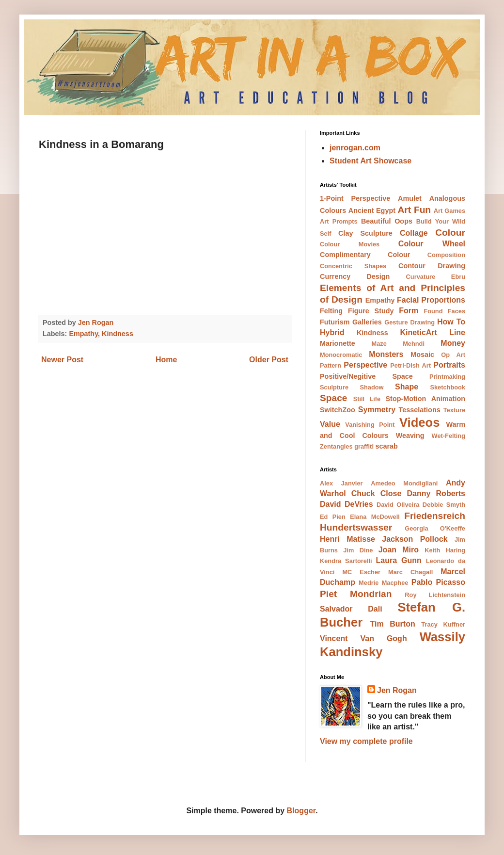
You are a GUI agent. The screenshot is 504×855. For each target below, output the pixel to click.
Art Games (449, 211)
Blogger (301, 811)
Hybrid (332, 332)
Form (409, 311)
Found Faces (444, 311)
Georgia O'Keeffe (435, 528)
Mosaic (422, 355)
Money (453, 343)
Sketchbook (448, 387)
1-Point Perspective (355, 198)
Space (334, 398)
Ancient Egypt (372, 210)
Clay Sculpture (365, 233)
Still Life (367, 399)
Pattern (331, 365)
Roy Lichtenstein (435, 595)
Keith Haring (445, 550)
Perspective (365, 365)
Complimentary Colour (365, 255)
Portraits (449, 365)
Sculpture (334, 387)
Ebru (458, 277)
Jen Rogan (397, 690)
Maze (379, 344)
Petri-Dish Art (410, 365)
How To (451, 322)
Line (457, 332)
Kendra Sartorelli (346, 561)
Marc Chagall (410, 572)
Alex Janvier (341, 483)
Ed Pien (333, 517)
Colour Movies (350, 244)
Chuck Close (377, 493)
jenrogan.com (355, 148)
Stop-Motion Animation (426, 399)
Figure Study (371, 311)
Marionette (338, 343)
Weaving (410, 436)
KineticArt (418, 332)
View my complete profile (366, 741)
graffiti (364, 446)
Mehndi (414, 344)
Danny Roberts (436, 493)
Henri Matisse (347, 539)
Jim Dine (358, 550)
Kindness (118, 334)
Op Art (453, 355)
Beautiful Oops (387, 221)
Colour (450, 233)
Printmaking (447, 377)
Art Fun (414, 210)
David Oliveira (398, 505)
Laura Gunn (399, 560)
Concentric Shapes (353, 266)
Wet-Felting (449, 436)
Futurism (335, 322)
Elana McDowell (375, 517)
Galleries (367, 322)
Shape (407, 387)
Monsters (386, 354)
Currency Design (355, 276)
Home (166, 360)
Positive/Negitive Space (366, 376)
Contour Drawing (432, 266)
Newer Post (62, 360)
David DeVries (346, 504)
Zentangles (336, 446)
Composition (446, 255)
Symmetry (377, 410)
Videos (419, 422)
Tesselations (420, 410)
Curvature (421, 277)
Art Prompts (339, 221)
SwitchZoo (338, 410)
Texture (454, 410)
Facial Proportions (431, 300)
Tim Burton (392, 624)
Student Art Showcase (370, 161)
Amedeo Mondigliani (404, 483)
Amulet (410, 198)
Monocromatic (341, 355)
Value (330, 424)
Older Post (269, 360)
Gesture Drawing (409, 322)
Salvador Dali (351, 609)
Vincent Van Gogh (363, 638)
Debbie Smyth (444, 505)
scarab (387, 446)
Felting (331, 311)
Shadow (372, 387)
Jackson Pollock (415, 539)
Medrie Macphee (383, 583)
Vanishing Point (370, 425)
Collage (414, 233)
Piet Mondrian (356, 594)
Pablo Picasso (438, 582)
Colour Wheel (432, 244)
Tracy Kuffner (443, 624)
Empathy (83, 334)
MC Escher (361, 572)
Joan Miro (399, 550)
